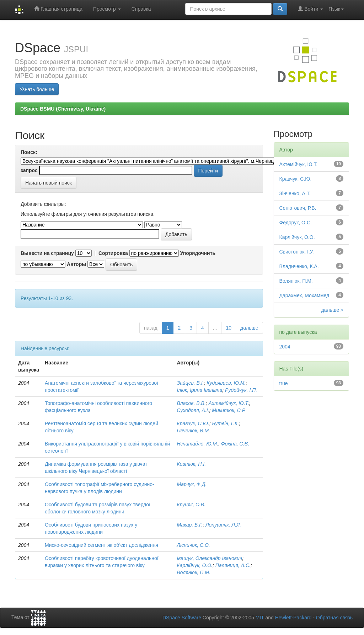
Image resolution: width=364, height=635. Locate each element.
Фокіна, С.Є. (235, 444)
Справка (141, 9)
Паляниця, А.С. (233, 565)
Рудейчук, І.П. (241, 390)
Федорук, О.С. (296, 223)
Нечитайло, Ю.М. (197, 444)
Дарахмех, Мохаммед (304, 295)
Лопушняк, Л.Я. (223, 525)
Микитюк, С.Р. (229, 410)
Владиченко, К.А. (299, 266)
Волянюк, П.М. (193, 572)
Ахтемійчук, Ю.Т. (229, 403)
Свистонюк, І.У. (297, 252)
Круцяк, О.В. (191, 505)
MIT (260, 618)
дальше (249, 328)
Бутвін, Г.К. (225, 423)
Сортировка (113, 253)
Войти (311, 9)
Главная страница (58, 9)
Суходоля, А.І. (193, 410)
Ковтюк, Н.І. (191, 464)
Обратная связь (334, 618)
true (284, 383)
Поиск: (29, 152)
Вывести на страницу (47, 253)
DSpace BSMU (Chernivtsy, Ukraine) (63, 109)
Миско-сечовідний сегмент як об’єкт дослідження (101, 545)
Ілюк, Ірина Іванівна (199, 390)
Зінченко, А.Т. (295, 193)
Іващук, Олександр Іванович (209, 558)
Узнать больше (37, 89)
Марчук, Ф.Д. (192, 484)
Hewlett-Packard (293, 618)
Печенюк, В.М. (193, 431)
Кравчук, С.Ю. (193, 423)
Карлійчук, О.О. (195, 565)
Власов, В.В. (191, 403)
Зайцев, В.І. (190, 383)
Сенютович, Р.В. (298, 208)
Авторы (76, 264)
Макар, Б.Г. (190, 525)
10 (229, 328)
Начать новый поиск (49, 183)
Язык (336, 9)
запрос (29, 170)
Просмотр (107, 9)
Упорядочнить (198, 253)
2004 (285, 347)
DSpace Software (182, 618)
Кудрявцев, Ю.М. (226, 383)
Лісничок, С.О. (193, 545)
